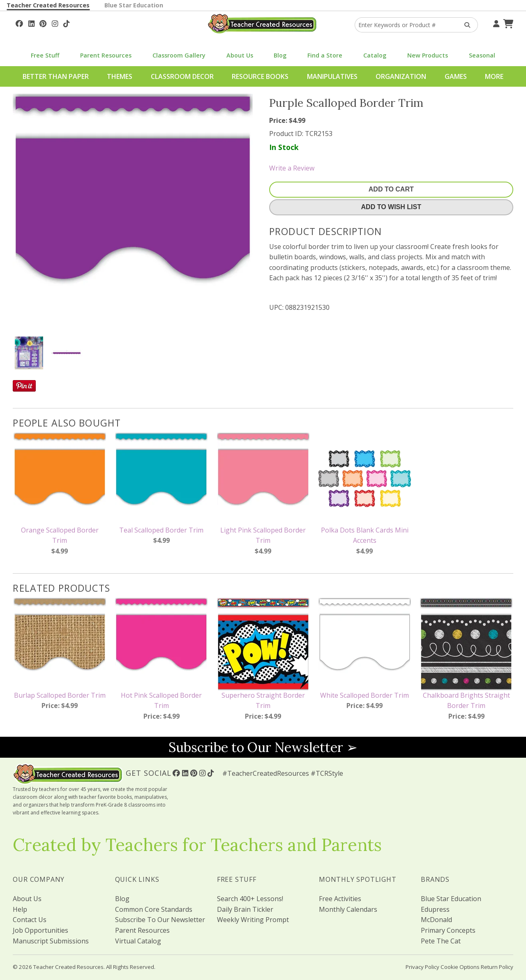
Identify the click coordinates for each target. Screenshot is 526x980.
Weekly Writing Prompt (253, 920)
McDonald (436, 920)
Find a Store (325, 55)
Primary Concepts (448, 930)
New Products (428, 55)
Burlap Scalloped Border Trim (60, 695)
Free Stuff (45, 55)
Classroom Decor (182, 76)
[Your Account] (495, 23)
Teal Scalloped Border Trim (161, 530)
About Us (240, 55)
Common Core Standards (154, 909)
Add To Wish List (391, 207)
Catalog (375, 55)
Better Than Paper (56, 76)
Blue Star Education (134, 5)
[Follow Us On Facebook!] (19, 23)
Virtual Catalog (138, 941)
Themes (120, 76)
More (494, 76)
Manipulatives (332, 76)
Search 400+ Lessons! (250, 899)
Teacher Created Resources (48, 5)
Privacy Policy (422, 967)
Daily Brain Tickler (245, 909)
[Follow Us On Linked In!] (31, 23)
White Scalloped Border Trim (365, 695)
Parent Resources (106, 55)
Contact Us (30, 920)
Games (456, 76)
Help (20, 909)
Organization (401, 76)
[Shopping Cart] (507, 23)
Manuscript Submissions (51, 941)
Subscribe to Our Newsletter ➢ (263, 747)
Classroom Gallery (179, 55)
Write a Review (292, 168)
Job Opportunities (40, 930)
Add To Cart (391, 189)
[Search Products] (465, 25)
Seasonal (482, 55)
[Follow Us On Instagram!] (55, 23)
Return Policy (497, 967)
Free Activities (340, 899)
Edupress (435, 909)
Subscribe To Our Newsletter (160, 920)
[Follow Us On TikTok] (66, 23)
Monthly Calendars (348, 909)
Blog (280, 55)
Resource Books (260, 76)
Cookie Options (460, 967)
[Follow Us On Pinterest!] (43, 23)
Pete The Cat (441, 941)
